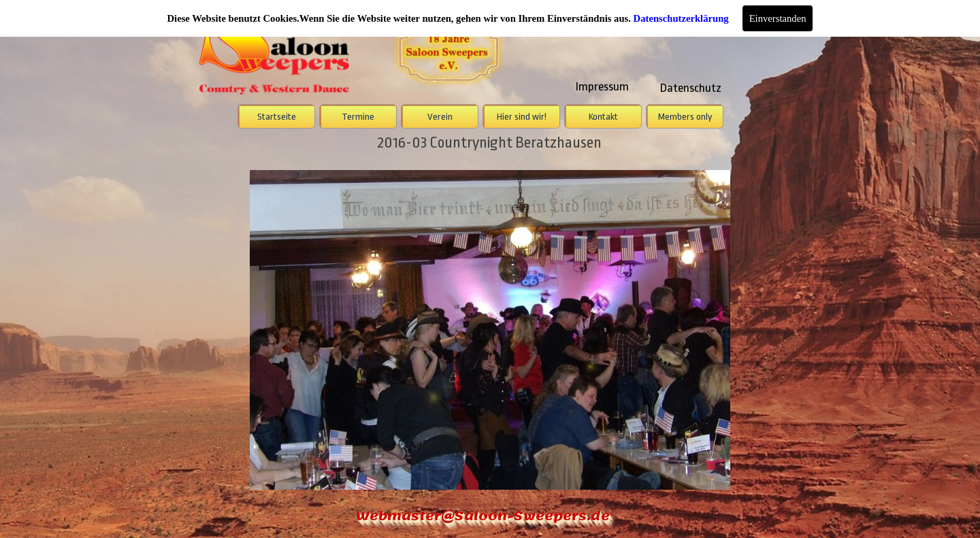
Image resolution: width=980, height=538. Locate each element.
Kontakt (603, 117)
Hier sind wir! (522, 117)
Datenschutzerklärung (681, 18)
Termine (358, 117)
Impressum (602, 86)
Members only (685, 117)
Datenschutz (691, 88)
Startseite (277, 117)
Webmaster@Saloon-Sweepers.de (483, 516)
